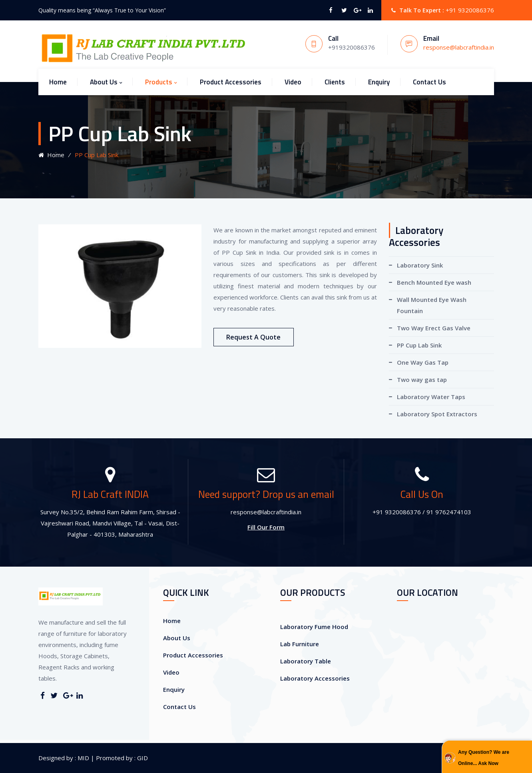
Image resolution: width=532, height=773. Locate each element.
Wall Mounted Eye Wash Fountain (432, 305)
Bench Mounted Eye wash (434, 282)
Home (58, 82)
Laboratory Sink (420, 265)
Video (293, 82)
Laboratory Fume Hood (314, 627)
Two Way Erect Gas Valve (434, 328)
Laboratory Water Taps (431, 397)
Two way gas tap (422, 380)
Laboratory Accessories (315, 678)
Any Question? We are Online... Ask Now (484, 758)
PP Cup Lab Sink (419, 345)
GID (142, 758)
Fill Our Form (266, 527)
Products (159, 82)
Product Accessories (231, 82)
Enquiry (379, 82)
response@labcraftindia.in (459, 47)
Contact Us (429, 82)
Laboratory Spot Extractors (437, 414)
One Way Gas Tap (423, 362)
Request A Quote (253, 337)
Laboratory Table (306, 661)
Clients (335, 82)
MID (83, 758)
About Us (104, 82)
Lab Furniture (300, 644)
